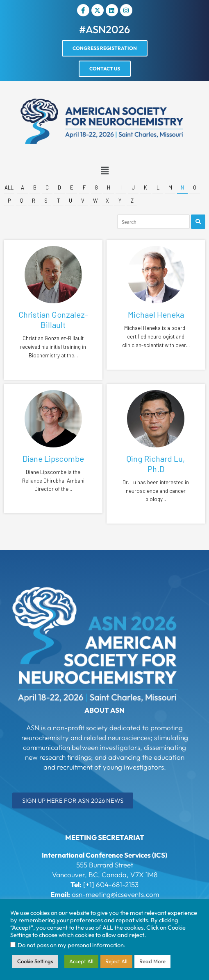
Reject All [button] (116, 961)
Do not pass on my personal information (71, 945)
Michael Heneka (156, 314)
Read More (152, 961)
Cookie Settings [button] (35, 961)
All (9, 187)
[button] (104, 171)
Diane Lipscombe (53, 458)
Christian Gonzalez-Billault (53, 320)
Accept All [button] (81, 961)
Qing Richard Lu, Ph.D (156, 464)
